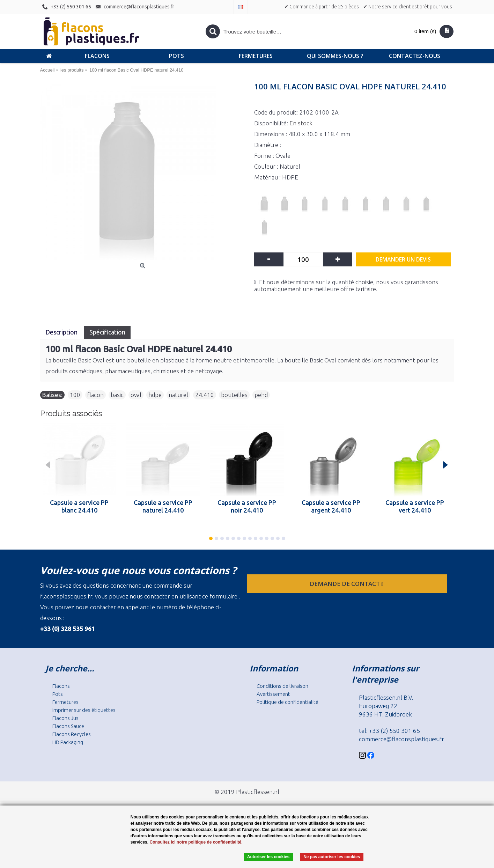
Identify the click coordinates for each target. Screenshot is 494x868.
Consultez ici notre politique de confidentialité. (196, 842)
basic (117, 395)
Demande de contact (347, 584)
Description (62, 332)
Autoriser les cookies (268, 857)
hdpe (155, 395)
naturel (178, 395)
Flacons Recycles (72, 734)
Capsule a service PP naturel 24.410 (163, 506)
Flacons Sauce (68, 726)
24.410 (205, 395)
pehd (261, 395)
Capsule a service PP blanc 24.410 (79, 506)
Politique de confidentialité (287, 702)
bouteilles (234, 395)
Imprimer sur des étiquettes (84, 710)
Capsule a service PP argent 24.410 (331, 506)
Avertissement (273, 694)
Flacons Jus (65, 718)
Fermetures (65, 702)
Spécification (107, 332)
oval (136, 395)
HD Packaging (68, 742)
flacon (95, 395)
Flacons (61, 686)
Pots (58, 694)
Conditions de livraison (282, 686)
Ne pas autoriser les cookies (332, 857)
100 (75, 395)
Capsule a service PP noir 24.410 (247, 506)
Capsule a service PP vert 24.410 (415, 506)
